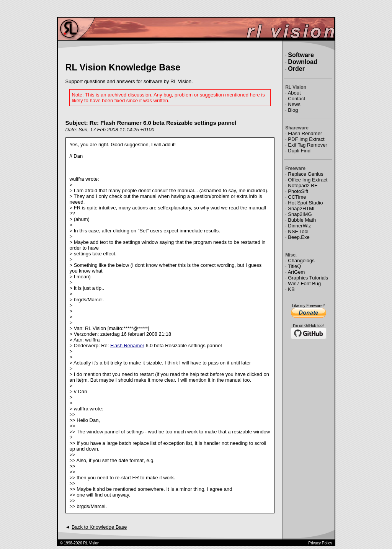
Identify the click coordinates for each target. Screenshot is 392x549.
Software (301, 55)
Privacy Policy (320, 543)
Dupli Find (299, 151)
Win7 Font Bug (304, 283)
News (294, 104)
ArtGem (296, 272)
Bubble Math (302, 220)
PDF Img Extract (306, 139)
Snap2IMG (300, 214)
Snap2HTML (302, 208)
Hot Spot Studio (305, 203)
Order (296, 69)
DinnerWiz (299, 226)
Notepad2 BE (303, 185)
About (294, 93)
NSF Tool (298, 231)
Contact (296, 99)
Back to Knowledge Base (99, 527)
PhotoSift (298, 191)
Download (302, 62)
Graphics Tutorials (308, 278)
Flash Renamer (127, 346)
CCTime (297, 197)
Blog (293, 110)
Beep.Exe (299, 237)
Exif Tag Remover (307, 145)
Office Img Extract (308, 180)
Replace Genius (306, 174)
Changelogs (301, 261)
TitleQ (294, 266)
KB (291, 289)
